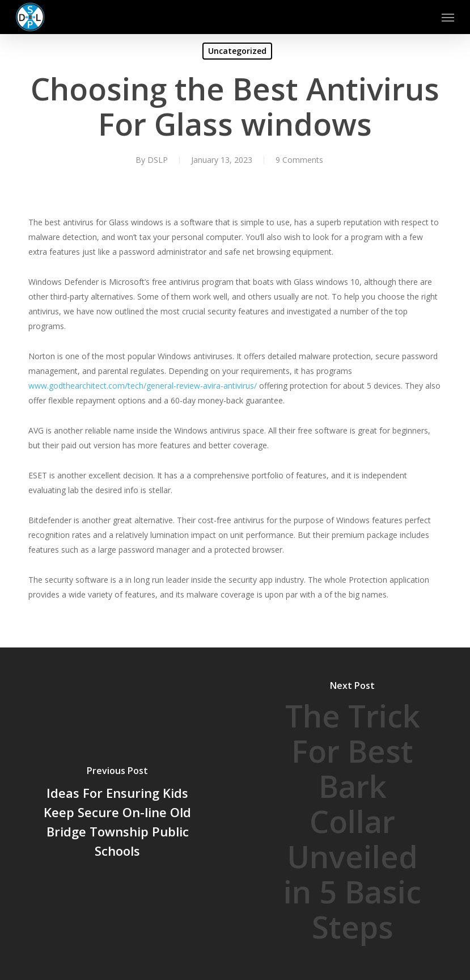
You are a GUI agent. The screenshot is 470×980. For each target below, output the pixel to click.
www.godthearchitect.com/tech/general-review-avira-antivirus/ (143, 386)
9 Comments (299, 160)
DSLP (158, 160)
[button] (448, 17)
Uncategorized (237, 51)
